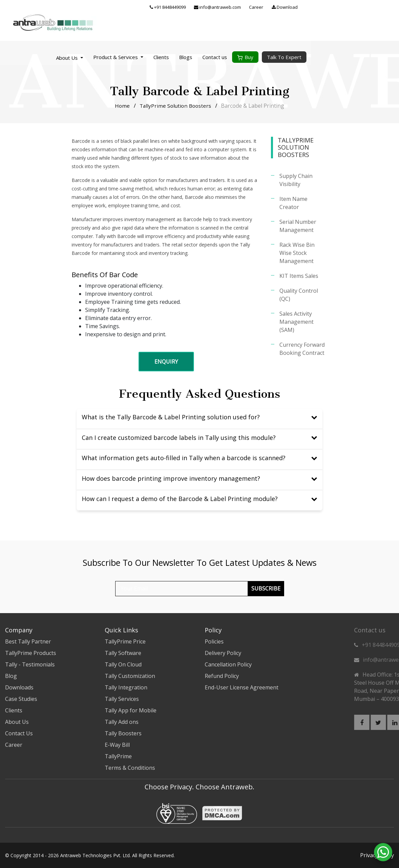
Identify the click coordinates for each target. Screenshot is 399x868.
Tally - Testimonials (30, 664)
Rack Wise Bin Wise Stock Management (297, 253)
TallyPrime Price (125, 641)
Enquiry (166, 362)
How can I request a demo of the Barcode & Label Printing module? (200, 499)
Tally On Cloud (123, 664)
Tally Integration (126, 687)
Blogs (273, 24)
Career (343, 7)
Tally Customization (130, 676)
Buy (332, 24)
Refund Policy (222, 676)
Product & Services (205, 24)
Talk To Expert (371, 24)
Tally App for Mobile (131, 710)
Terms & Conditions (130, 768)
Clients (248, 24)
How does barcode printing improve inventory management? (200, 478)
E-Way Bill (117, 745)
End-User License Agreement (242, 687)
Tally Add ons (122, 722)
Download (372, 7)
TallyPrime (118, 756)
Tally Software (123, 653)
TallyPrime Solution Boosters (176, 106)
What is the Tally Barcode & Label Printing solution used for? (200, 417)
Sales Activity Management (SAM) (296, 322)
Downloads (19, 687)
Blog (11, 676)
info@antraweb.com (305, 7)
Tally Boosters (123, 733)
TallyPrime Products (31, 653)
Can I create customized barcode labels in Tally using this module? (200, 438)
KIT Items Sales (299, 276)
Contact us (302, 24)
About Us (155, 24)
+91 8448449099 (255, 7)
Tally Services (122, 699)
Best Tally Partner (28, 641)
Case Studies (21, 699)
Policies (214, 641)
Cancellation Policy (228, 664)
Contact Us (19, 733)
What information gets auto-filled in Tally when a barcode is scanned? (200, 458)
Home (121, 106)
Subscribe (266, 588)
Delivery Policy (223, 653)
